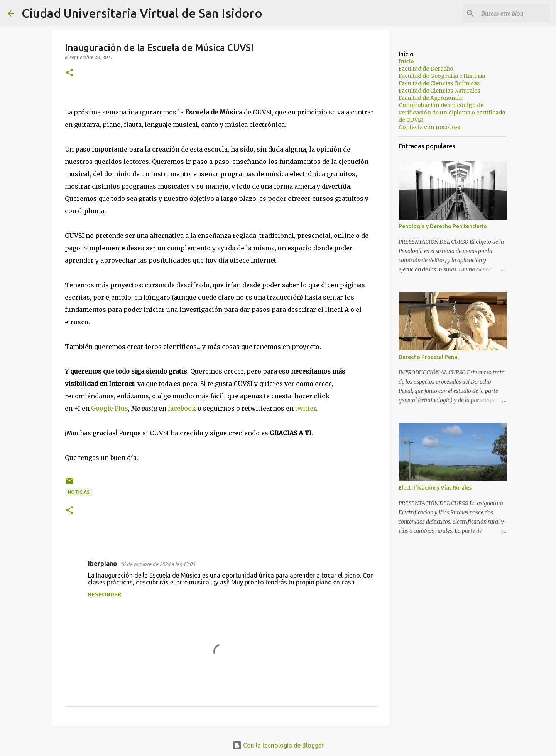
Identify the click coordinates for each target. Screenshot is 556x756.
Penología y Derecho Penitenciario (443, 226)
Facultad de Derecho (426, 69)
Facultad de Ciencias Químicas (439, 83)
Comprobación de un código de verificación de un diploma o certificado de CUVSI (452, 113)
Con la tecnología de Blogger (278, 745)
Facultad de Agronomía (430, 98)
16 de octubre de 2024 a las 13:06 (157, 564)
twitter (306, 408)
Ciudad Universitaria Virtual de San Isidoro (142, 13)
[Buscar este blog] (509, 13)
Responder (105, 594)
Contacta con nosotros (429, 127)
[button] (69, 73)
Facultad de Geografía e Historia (442, 76)
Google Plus (110, 408)
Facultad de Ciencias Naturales (439, 91)
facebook (182, 408)
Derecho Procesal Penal (429, 357)
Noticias (79, 492)
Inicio (406, 61)
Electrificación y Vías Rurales (435, 488)
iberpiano (102, 564)
